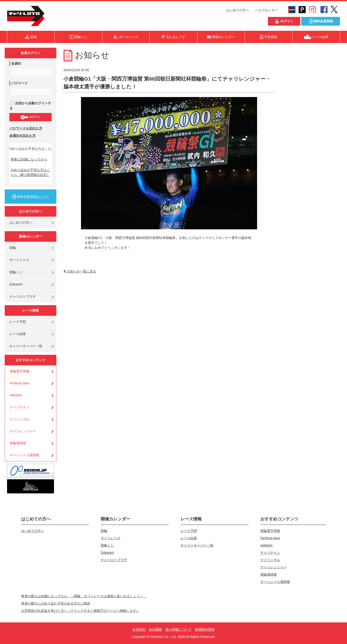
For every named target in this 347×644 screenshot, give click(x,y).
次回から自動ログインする (30, 106)
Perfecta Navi (19, 383)
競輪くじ (16, 272)
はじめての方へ (238, 10)
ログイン (30, 117)
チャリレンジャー (23, 431)
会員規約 (139, 629)
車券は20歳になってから (29, 159)
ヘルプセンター (266, 10)
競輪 (13, 248)
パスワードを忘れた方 (26, 128)
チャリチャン (19, 407)
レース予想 (18, 322)
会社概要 (155, 629)
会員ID (16, 63)
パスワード (19, 83)
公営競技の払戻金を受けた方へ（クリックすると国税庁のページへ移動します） (80, 611)
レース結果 (18, 334)
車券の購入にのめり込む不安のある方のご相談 (56, 603)
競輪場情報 (18, 443)
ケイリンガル (19, 419)
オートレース (19, 260)
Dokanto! (16, 284)
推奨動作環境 (205, 629)
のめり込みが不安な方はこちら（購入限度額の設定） (30, 172)
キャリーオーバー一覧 (26, 346)
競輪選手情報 (19, 371)
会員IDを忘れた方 (23, 136)
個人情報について (178, 629)
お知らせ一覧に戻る (81, 271)
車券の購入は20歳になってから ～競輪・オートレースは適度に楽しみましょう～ (84, 596)
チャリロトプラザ (23, 297)
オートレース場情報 (24, 455)
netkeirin (16, 395)
